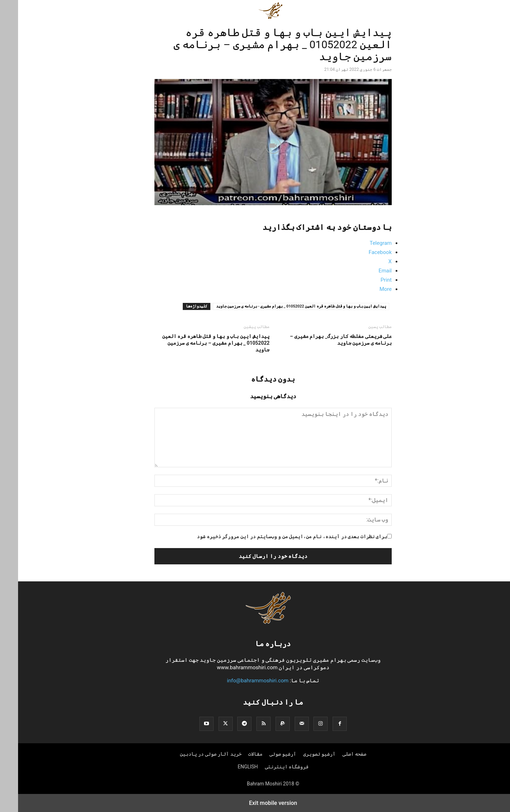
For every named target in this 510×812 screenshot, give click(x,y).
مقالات (237, 754)
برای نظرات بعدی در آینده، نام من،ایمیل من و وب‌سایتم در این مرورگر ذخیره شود (274, 536)
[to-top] (501, 800)
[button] (364, 11)
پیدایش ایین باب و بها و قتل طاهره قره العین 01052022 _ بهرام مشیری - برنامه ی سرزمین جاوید (283, 306)
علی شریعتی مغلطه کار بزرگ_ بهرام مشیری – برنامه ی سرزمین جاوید (323, 340)
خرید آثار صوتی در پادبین (193, 754)
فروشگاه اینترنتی (269, 767)
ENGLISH (230, 767)
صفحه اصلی (336, 754)
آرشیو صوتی (265, 754)
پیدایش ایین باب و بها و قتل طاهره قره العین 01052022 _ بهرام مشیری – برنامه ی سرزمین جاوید (198, 343)
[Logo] (255, 622)
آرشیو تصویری (301, 754)
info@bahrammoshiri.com (240, 681)
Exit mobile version (255, 803)
